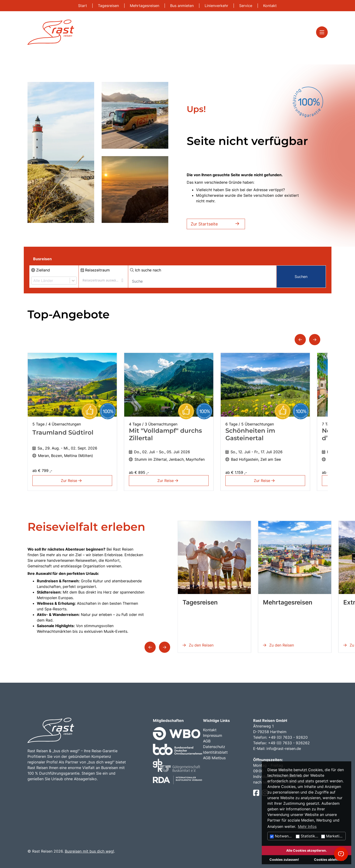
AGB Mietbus (214, 758)
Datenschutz (214, 747)
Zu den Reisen (198, 645)
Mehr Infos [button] (307, 826)
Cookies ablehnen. (329, 859)
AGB (207, 741)
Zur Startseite (216, 224)
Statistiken (308, 836)
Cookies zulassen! (284, 859)
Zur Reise (72, 481)
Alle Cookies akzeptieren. (307, 850)
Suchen (301, 277)
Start (83, 6)
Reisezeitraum (95, 270)
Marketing (333, 836)
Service (246, 6)
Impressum (213, 735)
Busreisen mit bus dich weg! (89, 851)
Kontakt (270, 6)
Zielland (41, 270)
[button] (300, 340)
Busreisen (42, 259)
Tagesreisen (109, 6)
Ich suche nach (146, 270)
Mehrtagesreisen (145, 6)
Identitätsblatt (215, 752)
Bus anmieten (183, 6)
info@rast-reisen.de (284, 749)
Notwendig (282, 836)
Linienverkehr (217, 6)
